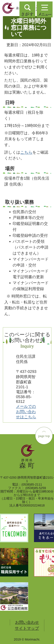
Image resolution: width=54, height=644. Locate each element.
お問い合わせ (27, 622)
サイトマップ (27, 628)
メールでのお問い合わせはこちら (26, 412)
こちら (26, 152)
